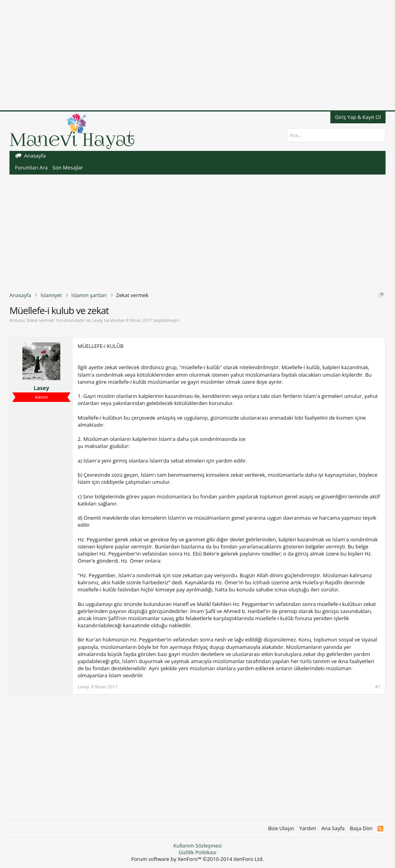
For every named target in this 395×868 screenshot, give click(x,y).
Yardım (308, 828)
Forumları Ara (31, 167)
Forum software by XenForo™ (197, 859)
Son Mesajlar (68, 167)
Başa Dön (361, 828)
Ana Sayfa (333, 828)
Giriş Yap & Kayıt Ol (358, 117)
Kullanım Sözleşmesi (197, 846)
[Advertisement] (197, 55)
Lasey (97, 320)
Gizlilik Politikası (197, 852)
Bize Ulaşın (281, 828)
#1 (378, 687)
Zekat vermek (40, 320)
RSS (380, 829)
